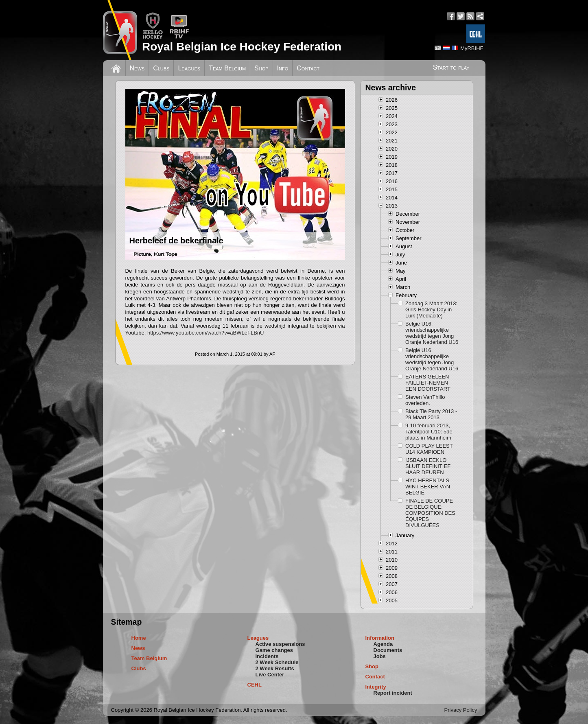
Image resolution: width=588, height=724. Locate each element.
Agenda (383, 644)
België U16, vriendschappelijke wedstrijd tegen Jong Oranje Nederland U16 (432, 333)
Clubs (161, 68)
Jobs (380, 656)
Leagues (189, 68)
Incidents (267, 656)
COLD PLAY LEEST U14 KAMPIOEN (429, 449)
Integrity (376, 687)
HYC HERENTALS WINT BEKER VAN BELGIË (428, 487)
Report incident (393, 693)
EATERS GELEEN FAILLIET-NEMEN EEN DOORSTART (428, 383)
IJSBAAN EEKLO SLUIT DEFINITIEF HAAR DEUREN (428, 466)
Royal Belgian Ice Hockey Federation (242, 47)
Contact (308, 68)
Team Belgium (227, 68)
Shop (261, 68)
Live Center (270, 675)
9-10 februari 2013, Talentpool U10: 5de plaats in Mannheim (429, 432)
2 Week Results (275, 668)
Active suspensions (280, 644)
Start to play (451, 67)
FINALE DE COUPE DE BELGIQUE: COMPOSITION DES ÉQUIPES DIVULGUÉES (430, 513)
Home (139, 638)
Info (283, 68)
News (137, 68)
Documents (388, 650)
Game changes (274, 650)
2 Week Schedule (277, 662)
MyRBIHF (472, 48)
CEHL (255, 685)
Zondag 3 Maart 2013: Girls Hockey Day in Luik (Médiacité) (431, 310)
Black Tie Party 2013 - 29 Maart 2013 (431, 414)
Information (380, 638)
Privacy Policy (461, 710)
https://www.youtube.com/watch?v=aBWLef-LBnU (206, 333)
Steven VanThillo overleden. (425, 400)
